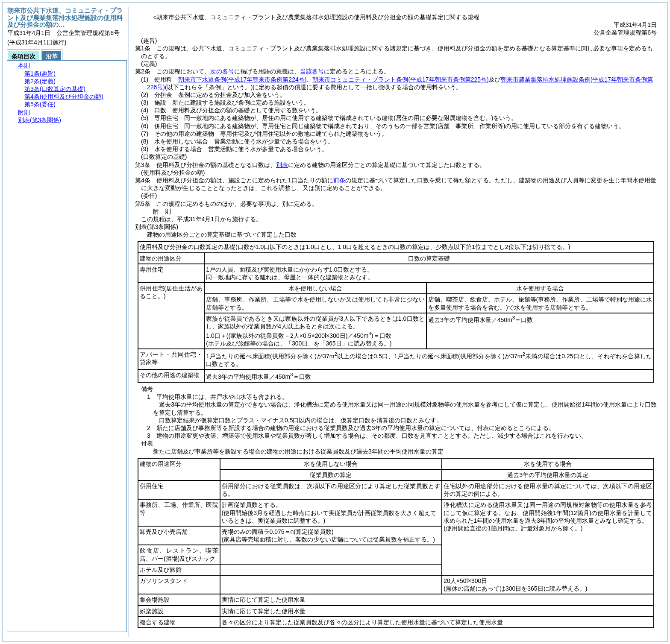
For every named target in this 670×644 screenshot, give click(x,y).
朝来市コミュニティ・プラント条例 (400, 79)
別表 (282, 165)
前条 (339, 180)
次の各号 (222, 71)
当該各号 (312, 71)
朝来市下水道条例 (242, 79)
